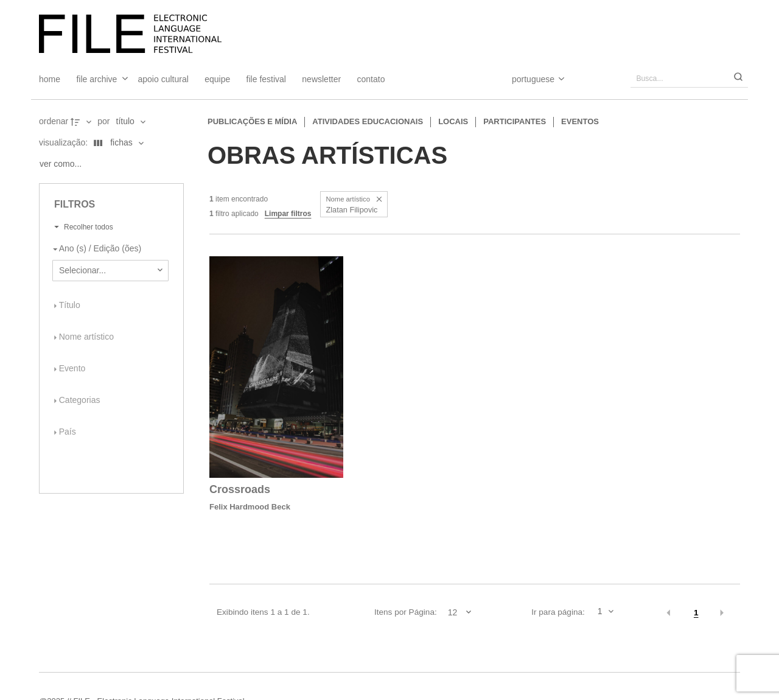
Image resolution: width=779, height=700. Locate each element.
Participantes (515, 121)
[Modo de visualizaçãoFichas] (116, 143)
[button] (379, 199)
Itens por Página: (406, 612)
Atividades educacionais (368, 121)
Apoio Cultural (163, 79)
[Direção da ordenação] (82, 122)
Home (50, 79)
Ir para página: (558, 612)
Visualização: (65, 142)
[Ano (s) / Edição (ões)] (108, 249)
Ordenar (54, 121)
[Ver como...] (64, 164)
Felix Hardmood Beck (250, 507)
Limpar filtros (288, 214)
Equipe (217, 79)
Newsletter (321, 79)
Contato (371, 79)
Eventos (580, 121)
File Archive (96, 79)
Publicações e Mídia (252, 121)
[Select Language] (526, 79)
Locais (453, 121)
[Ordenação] (131, 122)
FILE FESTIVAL (266, 79)
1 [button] (696, 613)
